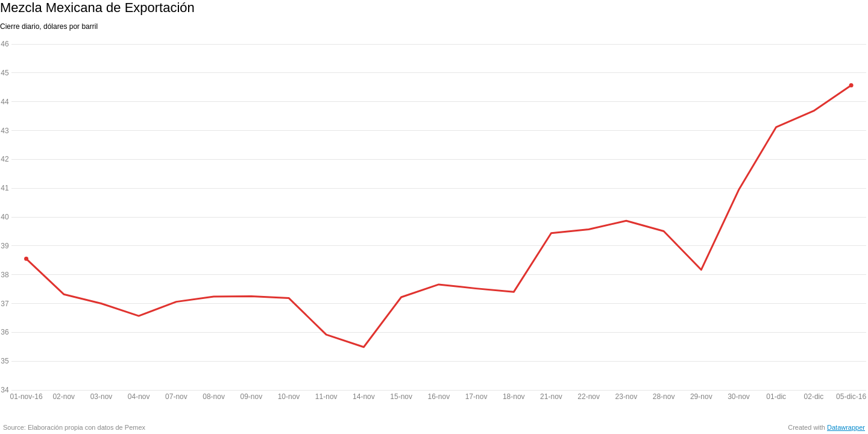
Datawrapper (846, 427)
